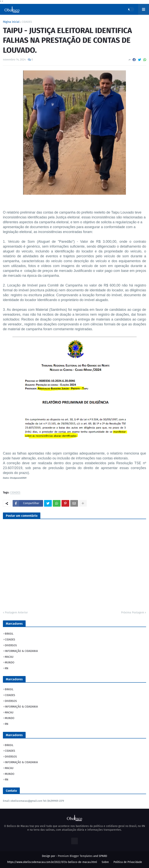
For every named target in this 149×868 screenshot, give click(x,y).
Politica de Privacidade (128, 862)
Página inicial (11, 22)
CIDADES (27, 22)
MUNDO (10, 663)
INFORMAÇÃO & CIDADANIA (21, 651)
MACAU (9, 657)
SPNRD (103, 856)
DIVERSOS (11, 645)
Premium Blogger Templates (75, 856)
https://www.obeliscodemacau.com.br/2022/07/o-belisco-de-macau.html (52, 862)
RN (7, 668)
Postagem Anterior (16, 613)
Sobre (105, 862)
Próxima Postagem (133, 613)
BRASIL (9, 634)
